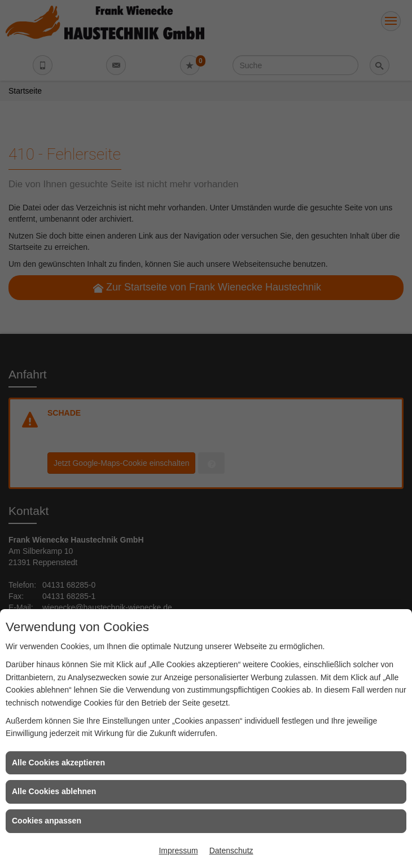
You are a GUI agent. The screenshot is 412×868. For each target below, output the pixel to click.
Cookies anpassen (47, 821)
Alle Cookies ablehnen (54, 791)
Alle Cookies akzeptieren (58, 763)
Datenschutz (231, 851)
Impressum (178, 851)
